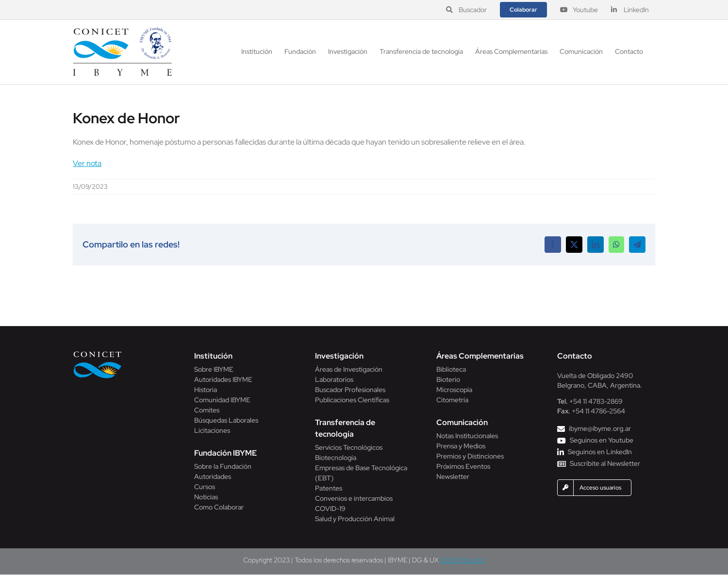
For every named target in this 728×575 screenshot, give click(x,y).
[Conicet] (98, 354)
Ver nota (87, 163)
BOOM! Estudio (463, 560)
